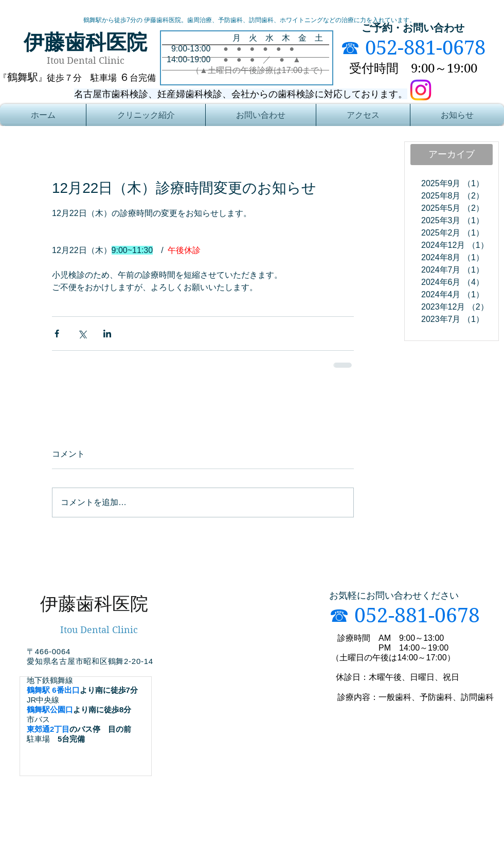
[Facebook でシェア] (57, 334)
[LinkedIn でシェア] (107, 334)
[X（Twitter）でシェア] (82, 334)
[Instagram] (421, 90)
